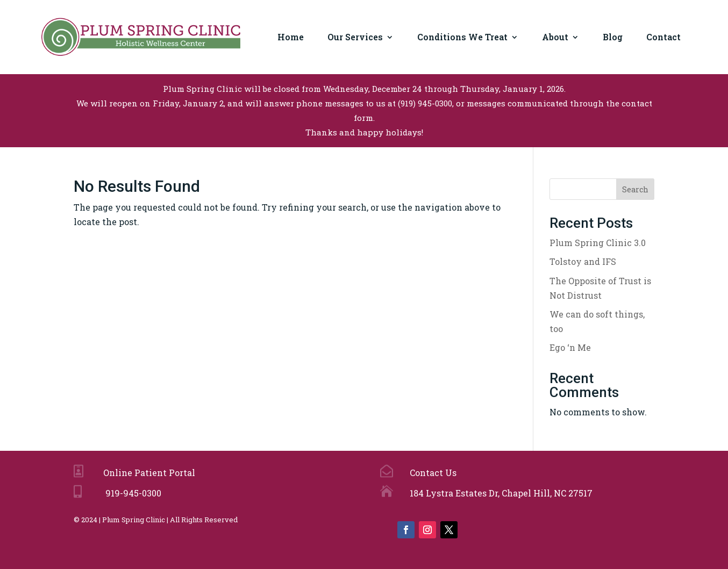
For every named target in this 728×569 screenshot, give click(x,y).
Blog (613, 37)
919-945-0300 (131, 493)
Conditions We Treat (462, 37)
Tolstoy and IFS (583, 261)
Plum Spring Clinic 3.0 (598, 243)
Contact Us (432, 473)
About (555, 37)
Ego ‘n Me (570, 347)
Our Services (355, 37)
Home (291, 37)
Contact (663, 37)
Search (635, 189)
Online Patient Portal (147, 473)
